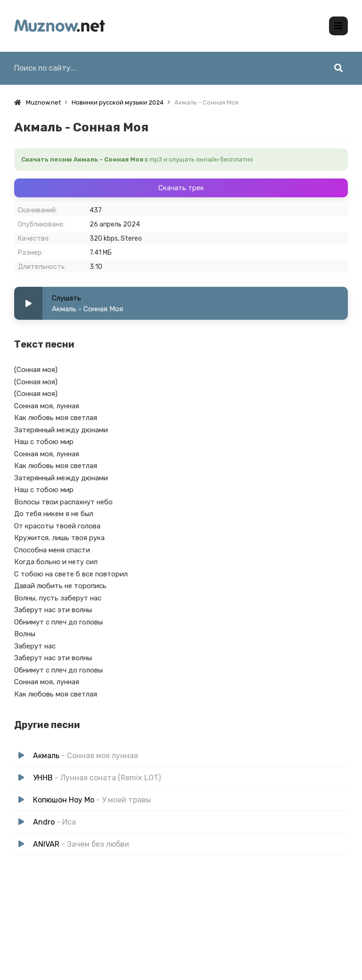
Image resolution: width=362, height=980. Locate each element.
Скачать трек (181, 187)
